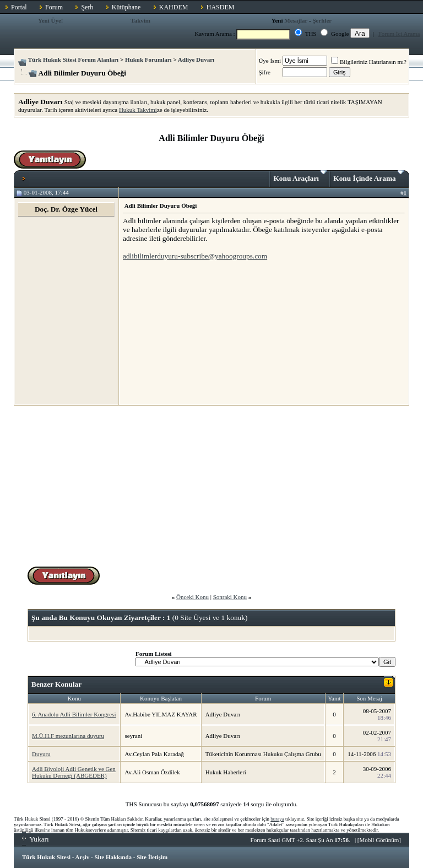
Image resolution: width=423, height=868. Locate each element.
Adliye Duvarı (196, 60)
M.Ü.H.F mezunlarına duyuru (68, 736)
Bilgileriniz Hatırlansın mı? (369, 62)
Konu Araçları (300, 176)
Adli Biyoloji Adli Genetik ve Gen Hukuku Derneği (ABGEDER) (74, 772)
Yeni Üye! (51, 20)
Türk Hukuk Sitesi (46, 857)
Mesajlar (296, 20)
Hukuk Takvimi (138, 110)
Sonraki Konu (230, 597)
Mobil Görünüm (379, 840)
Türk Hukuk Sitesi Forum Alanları (73, 60)
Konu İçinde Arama (368, 176)
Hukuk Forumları (148, 60)
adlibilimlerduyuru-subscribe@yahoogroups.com (195, 256)
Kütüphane (126, 7)
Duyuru (41, 754)
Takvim (140, 20)
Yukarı (36, 839)
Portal (19, 7)
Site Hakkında (113, 857)
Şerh (87, 7)
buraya (277, 819)
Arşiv (83, 857)
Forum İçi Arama (399, 34)
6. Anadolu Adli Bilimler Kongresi (74, 714)
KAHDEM (174, 7)
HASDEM (221, 7)
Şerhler (322, 20)
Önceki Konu (192, 597)
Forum (54, 7)
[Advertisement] (205, 332)
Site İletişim (152, 857)
